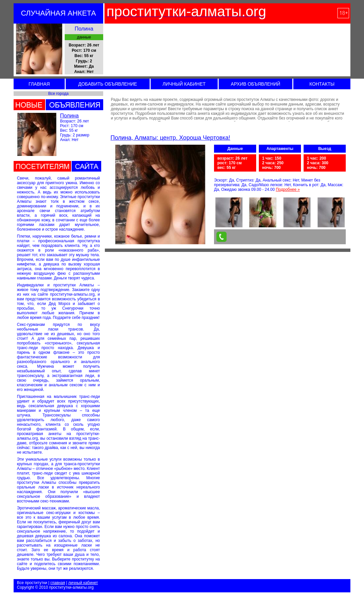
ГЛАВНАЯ (39, 84)
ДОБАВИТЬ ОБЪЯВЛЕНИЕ (108, 84)
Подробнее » (288, 189)
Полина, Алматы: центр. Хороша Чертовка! (170, 138)
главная (58, 583)
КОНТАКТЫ (322, 84)
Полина (69, 116)
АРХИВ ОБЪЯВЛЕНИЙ (256, 84)
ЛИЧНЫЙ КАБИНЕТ (184, 84)
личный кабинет (83, 583)
